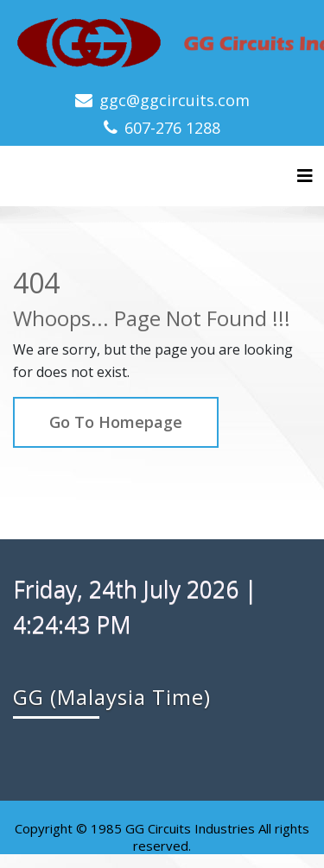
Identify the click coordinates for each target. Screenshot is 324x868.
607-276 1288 (172, 128)
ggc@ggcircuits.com (175, 100)
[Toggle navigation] (305, 176)
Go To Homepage (116, 422)
